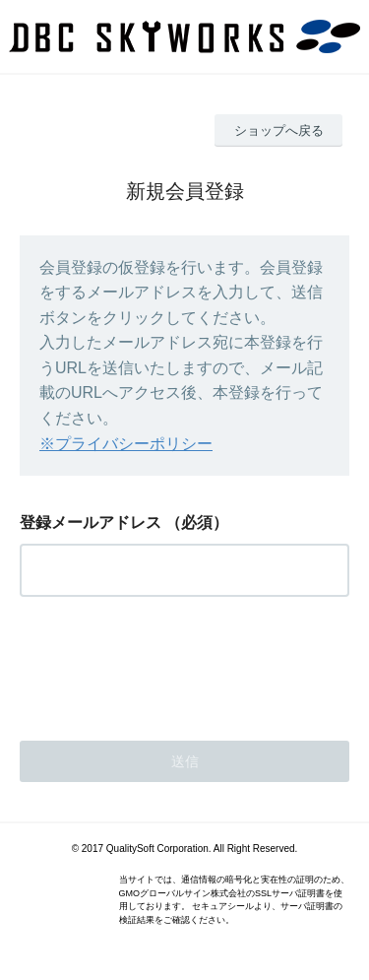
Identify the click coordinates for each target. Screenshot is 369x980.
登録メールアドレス (91, 523)
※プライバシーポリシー (126, 444)
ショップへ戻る (279, 131)
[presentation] (169, 663)
